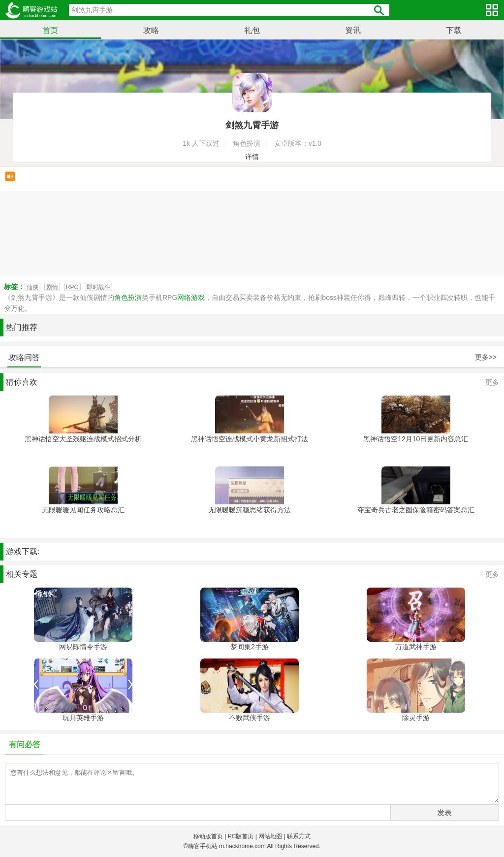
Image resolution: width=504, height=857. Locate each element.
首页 (50, 30)
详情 (252, 157)
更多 (492, 382)
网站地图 (270, 836)
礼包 (252, 30)
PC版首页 (241, 836)
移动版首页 (208, 836)
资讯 (353, 30)
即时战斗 (98, 287)
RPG (72, 287)
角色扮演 (128, 297)
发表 (444, 812)
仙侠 (32, 287)
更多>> (486, 357)
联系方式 (299, 836)
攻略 (151, 30)
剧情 (52, 287)
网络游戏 (191, 297)
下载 (454, 30)
